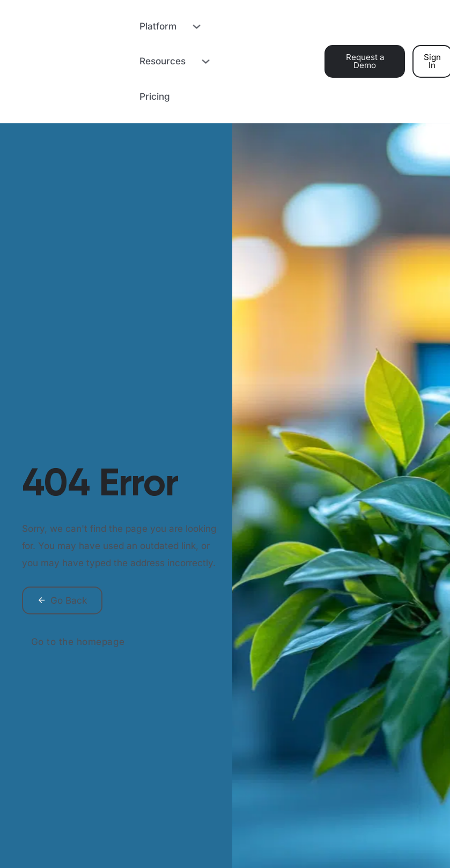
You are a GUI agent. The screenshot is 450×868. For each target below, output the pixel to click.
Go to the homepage (78, 641)
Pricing (155, 96)
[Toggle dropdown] (195, 26)
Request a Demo (365, 61)
